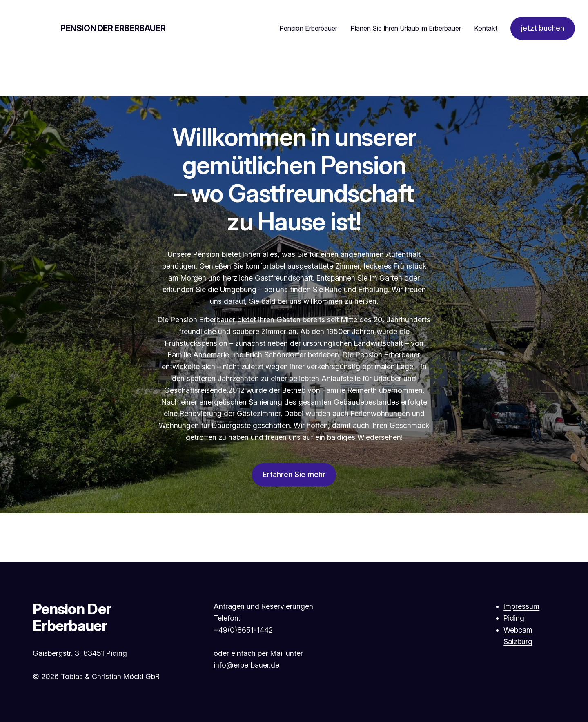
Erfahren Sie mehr (294, 474)
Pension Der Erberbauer (113, 28)
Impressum (521, 606)
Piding (514, 618)
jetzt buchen (543, 28)
